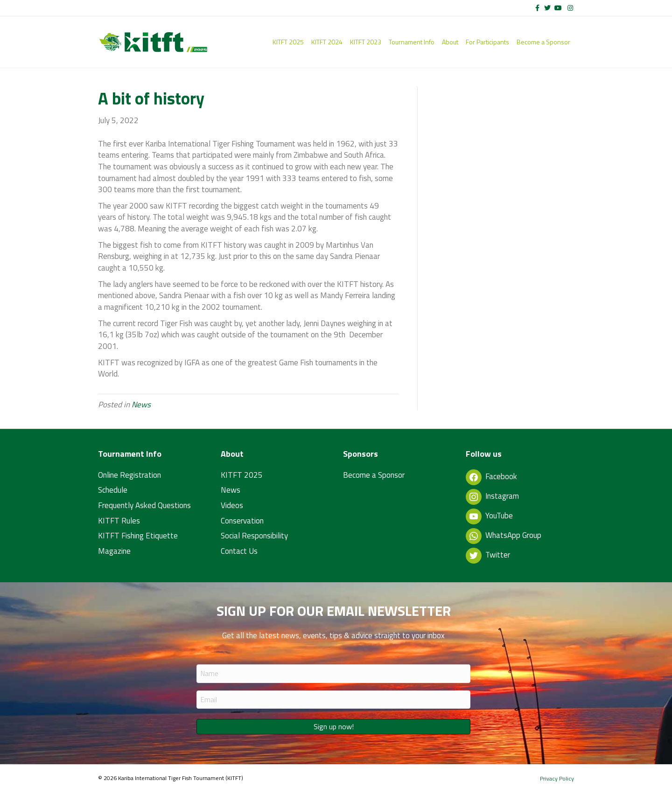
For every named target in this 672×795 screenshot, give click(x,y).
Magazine (114, 551)
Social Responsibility (254, 536)
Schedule (113, 490)
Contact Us (239, 551)
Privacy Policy (557, 778)
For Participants (487, 42)
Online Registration (129, 475)
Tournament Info (412, 42)
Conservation (242, 521)
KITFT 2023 (366, 42)
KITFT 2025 (288, 42)
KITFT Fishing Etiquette (138, 536)
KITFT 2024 (327, 42)
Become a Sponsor (543, 42)
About (450, 42)
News (141, 404)
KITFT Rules (119, 521)
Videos (232, 505)
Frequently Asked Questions (144, 505)
